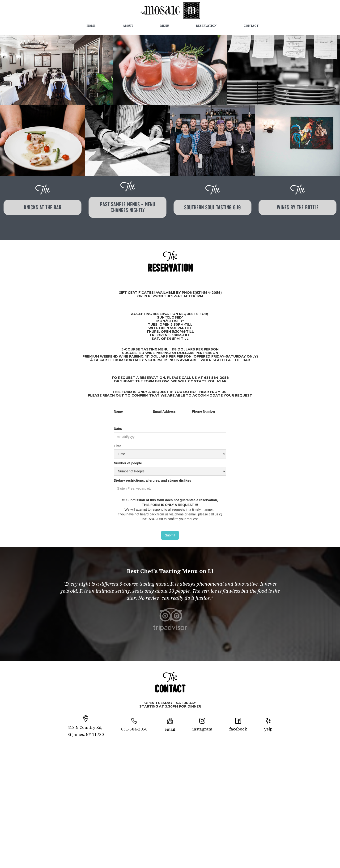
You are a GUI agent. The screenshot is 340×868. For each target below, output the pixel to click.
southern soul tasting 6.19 (212, 207)
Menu (165, 26)
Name (118, 411)
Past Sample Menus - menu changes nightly (127, 207)
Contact (251, 26)
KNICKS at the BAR (43, 207)
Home (91, 26)
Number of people (128, 463)
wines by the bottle (298, 207)
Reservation (206, 26)
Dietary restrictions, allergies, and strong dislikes (153, 480)
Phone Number (204, 411)
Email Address (164, 411)
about (128, 26)
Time (118, 446)
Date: (118, 429)
